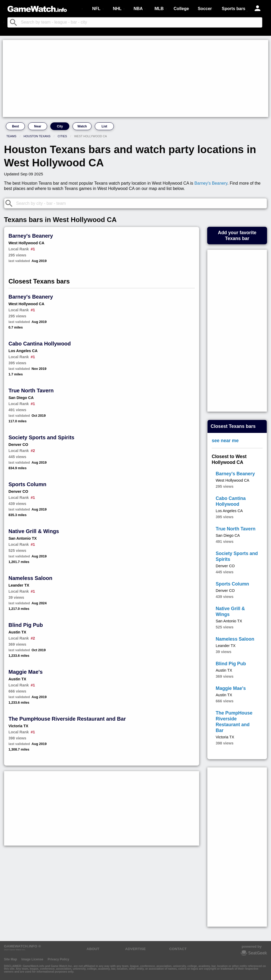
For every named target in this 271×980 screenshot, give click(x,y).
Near (38, 126)
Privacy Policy (58, 959)
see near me (225, 441)
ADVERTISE (135, 949)
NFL (96, 9)
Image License (32, 959)
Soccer (205, 9)
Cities (62, 136)
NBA (138, 9)
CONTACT (178, 949)
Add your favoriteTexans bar (237, 236)
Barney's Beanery (211, 183)
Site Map (10, 959)
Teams (11, 136)
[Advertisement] (135, 78)
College (181, 9)
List (104, 126)
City (60, 126)
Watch (82, 126)
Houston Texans (37, 136)
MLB (159, 9)
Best (15, 126)
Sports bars (234, 9)
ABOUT (93, 949)
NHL (117, 9)
